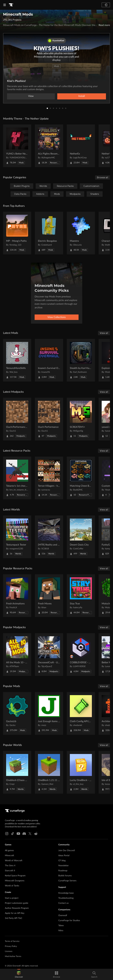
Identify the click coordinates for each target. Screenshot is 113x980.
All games (9, 851)
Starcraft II (10, 871)
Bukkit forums (65, 876)
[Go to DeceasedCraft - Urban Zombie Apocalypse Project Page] (49, 655)
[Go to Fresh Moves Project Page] (49, 596)
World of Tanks (12, 886)
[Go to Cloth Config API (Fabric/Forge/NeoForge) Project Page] (81, 713)
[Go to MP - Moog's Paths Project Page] (17, 233)
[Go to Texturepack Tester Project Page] (17, 537)
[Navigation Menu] (5, 5)
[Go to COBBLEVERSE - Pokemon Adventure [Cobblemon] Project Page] (81, 655)
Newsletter (63, 866)
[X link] (30, 834)
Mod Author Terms (13, 956)
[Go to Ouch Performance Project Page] (49, 419)
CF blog (62, 861)
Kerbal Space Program (15, 876)
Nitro (61, 931)
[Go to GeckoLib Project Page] (17, 713)
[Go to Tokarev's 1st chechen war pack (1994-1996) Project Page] (17, 478)
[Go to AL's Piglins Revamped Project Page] (49, 146)
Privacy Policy (11, 946)
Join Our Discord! (67, 851)
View (31, 96)
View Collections (57, 317)
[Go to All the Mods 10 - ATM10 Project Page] (17, 655)
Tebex (61, 926)
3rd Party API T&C (14, 918)
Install (82, 96)
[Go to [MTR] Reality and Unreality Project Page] (49, 537)
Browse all (103, 178)
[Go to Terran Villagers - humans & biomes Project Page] (49, 478)
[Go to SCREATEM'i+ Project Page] (81, 419)
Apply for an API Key (15, 913)
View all (104, 333)
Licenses (9, 951)
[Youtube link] (18, 834)
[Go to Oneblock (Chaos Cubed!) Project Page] (17, 772)
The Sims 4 (10, 866)
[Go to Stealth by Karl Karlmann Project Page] (81, 360)
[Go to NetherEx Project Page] (81, 146)
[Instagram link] (7, 834)
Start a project (12, 898)
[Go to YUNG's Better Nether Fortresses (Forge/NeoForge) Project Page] (17, 146)
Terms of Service (12, 941)
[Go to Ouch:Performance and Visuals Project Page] (17, 419)
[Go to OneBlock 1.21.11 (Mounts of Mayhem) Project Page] (49, 772)
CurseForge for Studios (69, 921)
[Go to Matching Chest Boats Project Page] (81, 478)
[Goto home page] (11, 5)
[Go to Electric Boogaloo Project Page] (49, 233)
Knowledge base (66, 893)
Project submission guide (17, 903)
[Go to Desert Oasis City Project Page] (81, 537)
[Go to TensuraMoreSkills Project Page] (17, 360)
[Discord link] (24, 834)
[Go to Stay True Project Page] (81, 596)
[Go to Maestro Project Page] (81, 233)
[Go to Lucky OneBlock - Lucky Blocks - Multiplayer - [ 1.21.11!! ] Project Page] (81, 772)
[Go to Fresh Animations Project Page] (17, 596)
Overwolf (63, 915)
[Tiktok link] (13, 834)
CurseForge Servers (67, 881)
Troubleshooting (66, 898)
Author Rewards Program (17, 908)
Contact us (63, 903)
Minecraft (9, 856)
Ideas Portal (64, 856)
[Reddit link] (36, 834)
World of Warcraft (14, 861)
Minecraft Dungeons (15, 881)
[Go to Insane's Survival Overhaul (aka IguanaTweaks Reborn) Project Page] (49, 360)
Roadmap (63, 871)
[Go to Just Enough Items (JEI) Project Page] (49, 713)
